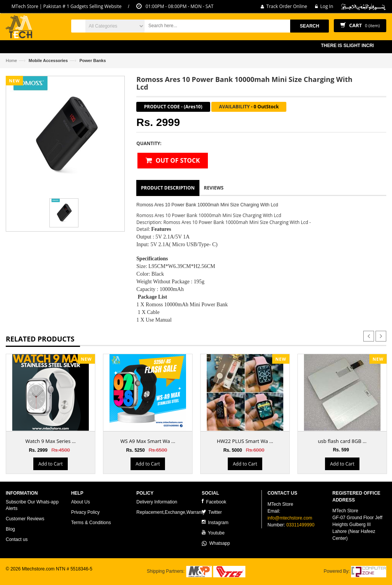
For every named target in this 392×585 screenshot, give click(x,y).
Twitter (212, 512)
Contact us (17, 539)
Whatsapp (216, 543)
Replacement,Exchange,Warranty (171, 512)
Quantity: (149, 143)
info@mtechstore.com (290, 518)
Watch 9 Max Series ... (51, 441)
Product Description (168, 188)
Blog (10, 529)
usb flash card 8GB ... (342, 441)
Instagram (215, 522)
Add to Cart (50, 464)
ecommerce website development (40, 575)
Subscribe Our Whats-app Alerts (32, 505)
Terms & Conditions (91, 523)
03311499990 (300, 525)
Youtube (213, 533)
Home (11, 60)
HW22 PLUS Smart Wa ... (245, 441)
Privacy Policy (86, 512)
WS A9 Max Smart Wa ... (148, 441)
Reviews (214, 188)
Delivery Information (157, 502)
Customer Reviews (25, 519)
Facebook (214, 502)
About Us (81, 502)
